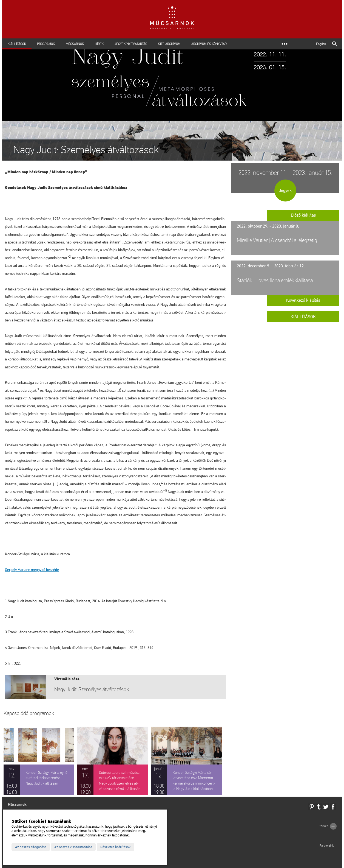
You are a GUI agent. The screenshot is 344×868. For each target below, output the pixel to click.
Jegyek (285, 191)
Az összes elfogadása (31, 847)
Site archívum (169, 44)
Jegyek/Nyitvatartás (131, 44)
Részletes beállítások (116, 847)
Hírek (99, 44)
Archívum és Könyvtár (209, 44)
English (321, 44)
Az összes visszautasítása (73, 847)
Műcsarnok (75, 44)
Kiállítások (17, 44)
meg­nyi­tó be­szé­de (32, 570)
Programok (46, 44)
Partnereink (327, 846)
